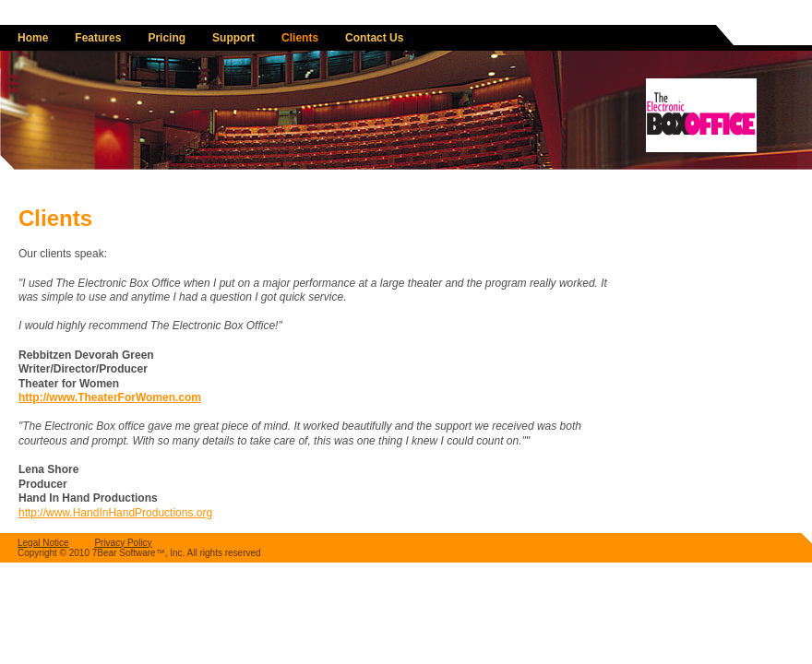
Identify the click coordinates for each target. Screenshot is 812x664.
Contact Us (374, 38)
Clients (300, 38)
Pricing (167, 38)
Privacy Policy (123, 543)
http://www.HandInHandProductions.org (115, 513)
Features (98, 38)
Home (33, 38)
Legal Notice (43, 543)
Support (233, 38)
